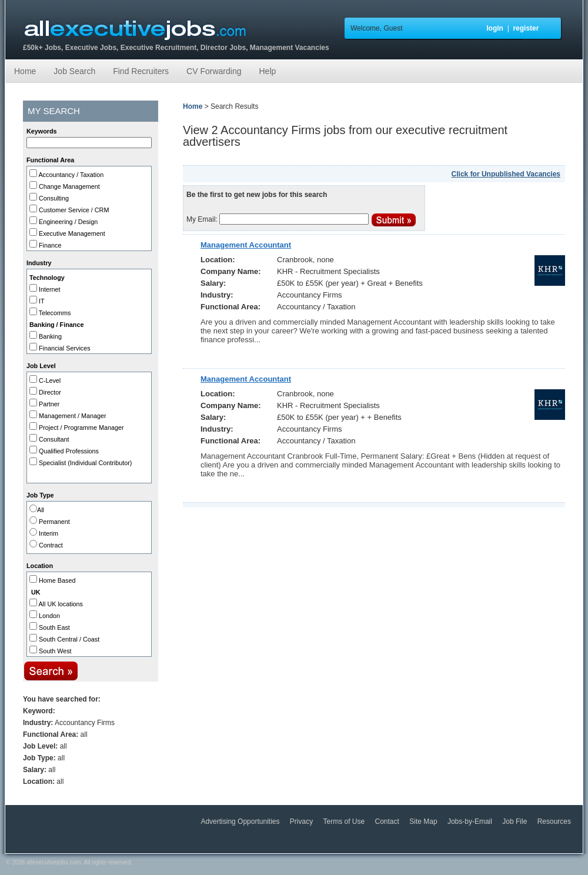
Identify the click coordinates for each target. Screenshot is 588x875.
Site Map (424, 821)
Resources (554, 821)
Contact (388, 821)
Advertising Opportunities (241, 821)
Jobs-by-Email (471, 821)
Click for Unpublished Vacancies (506, 174)
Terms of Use (345, 821)
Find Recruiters (141, 71)
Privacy (303, 821)
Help (267, 71)
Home (25, 71)
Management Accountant (246, 245)
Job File (515, 821)
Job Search (74, 71)
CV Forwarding (214, 71)
